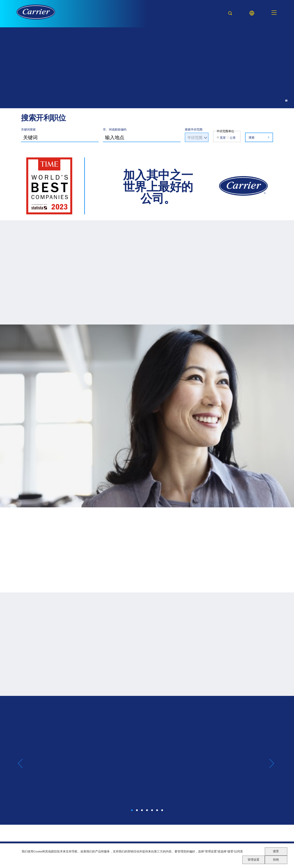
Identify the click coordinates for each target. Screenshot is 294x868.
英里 (223, 138)
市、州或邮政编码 (115, 129)
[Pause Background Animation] (286, 100)
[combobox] (142, 137)
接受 (276, 851)
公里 (233, 138)
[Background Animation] (147, 101)
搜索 (252, 137)
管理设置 (253, 860)
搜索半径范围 (194, 129)
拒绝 (276, 860)
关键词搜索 (28, 129)
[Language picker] (252, 13)
